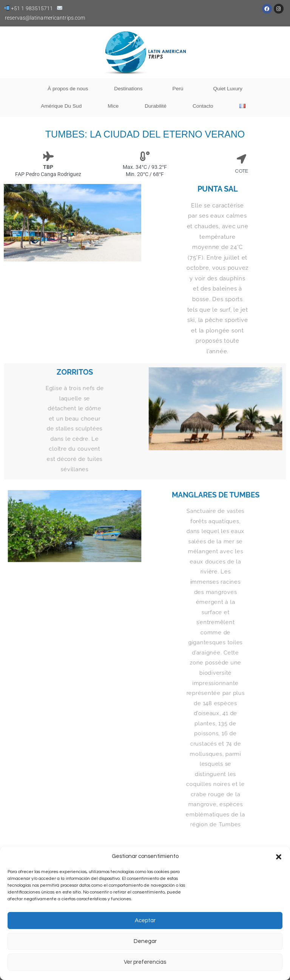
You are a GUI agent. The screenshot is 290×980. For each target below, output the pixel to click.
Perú (180, 89)
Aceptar (145, 920)
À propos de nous (68, 89)
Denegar (145, 941)
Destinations (130, 89)
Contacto (203, 106)
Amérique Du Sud (61, 106)
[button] (279, 857)
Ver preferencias (145, 962)
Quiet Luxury (228, 89)
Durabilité (156, 106)
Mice (113, 106)
